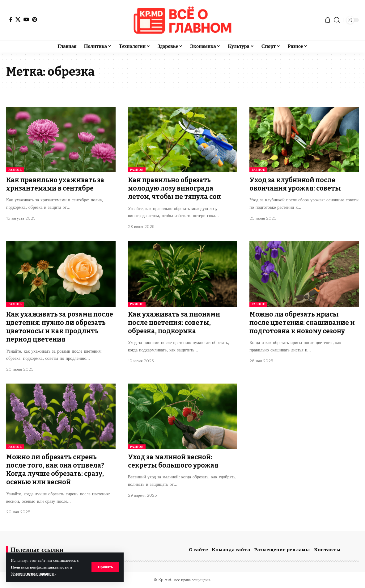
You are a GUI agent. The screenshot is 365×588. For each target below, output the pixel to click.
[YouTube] (26, 19)
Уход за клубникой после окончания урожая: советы (295, 184)
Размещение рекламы (282, 550)
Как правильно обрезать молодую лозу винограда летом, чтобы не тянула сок (174, 189)
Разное (15, 170)
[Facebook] (11, 19)
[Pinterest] (35, 19)
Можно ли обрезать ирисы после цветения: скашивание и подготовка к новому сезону (302, 323)
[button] (105, 567)
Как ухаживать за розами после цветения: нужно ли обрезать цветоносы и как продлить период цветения (60, 327)
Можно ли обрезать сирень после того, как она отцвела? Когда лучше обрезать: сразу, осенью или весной (55, 470)
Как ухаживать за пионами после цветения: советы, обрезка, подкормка (174, 323)
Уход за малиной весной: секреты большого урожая (173, 461)
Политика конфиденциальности (40, 567)
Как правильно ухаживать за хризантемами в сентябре (55, 184)
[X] (18, 19)
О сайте (198, 550)
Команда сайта (231, 550)
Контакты (327, 550)
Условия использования (33, 574)
